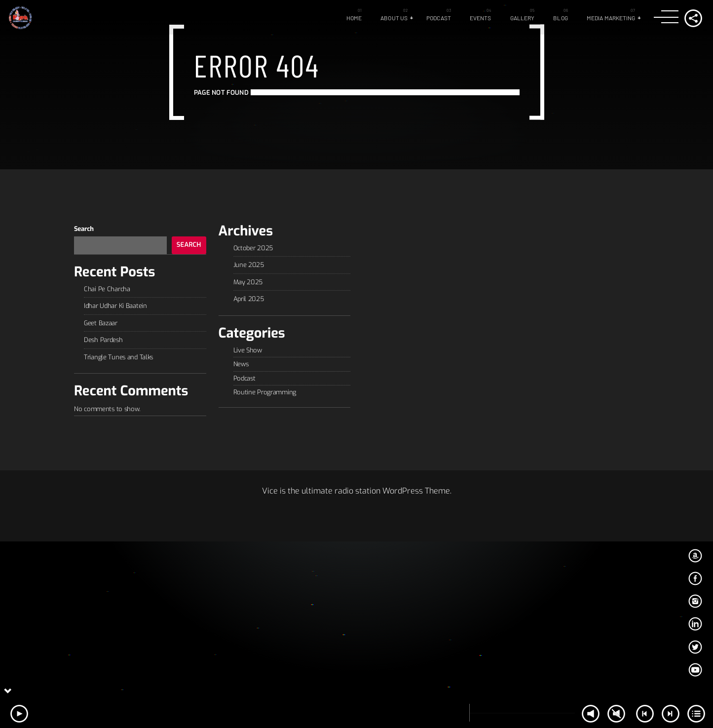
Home (354, 18)
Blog (560, 18)
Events (481, 18)
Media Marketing (611, 18)
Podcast (439, 18)
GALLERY (523, 18)
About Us (394, 18)
